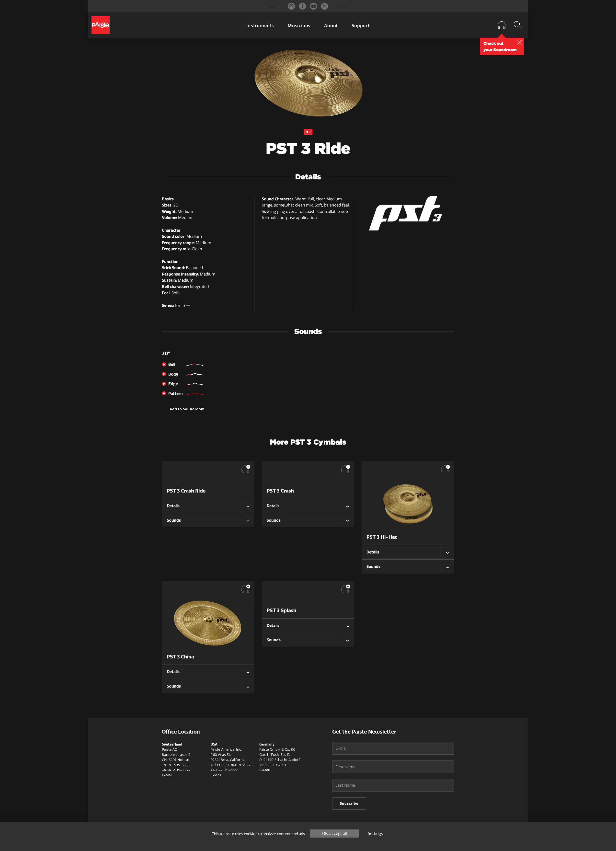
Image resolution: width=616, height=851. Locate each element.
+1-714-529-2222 (224, 770)
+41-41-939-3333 (176, 765)
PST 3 (183, 305)
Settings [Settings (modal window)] (375, 834)
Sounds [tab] (174, 520)
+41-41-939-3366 (176, 770)
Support (361, 26)
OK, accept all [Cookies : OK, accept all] (335, 834)
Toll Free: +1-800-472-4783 (233, 765)
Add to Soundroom (187, 409)
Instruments (260, 26)
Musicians (299, 26)
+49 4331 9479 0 (273, 765)
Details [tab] (173, 506)
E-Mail (167, 775)
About (331, 26)
